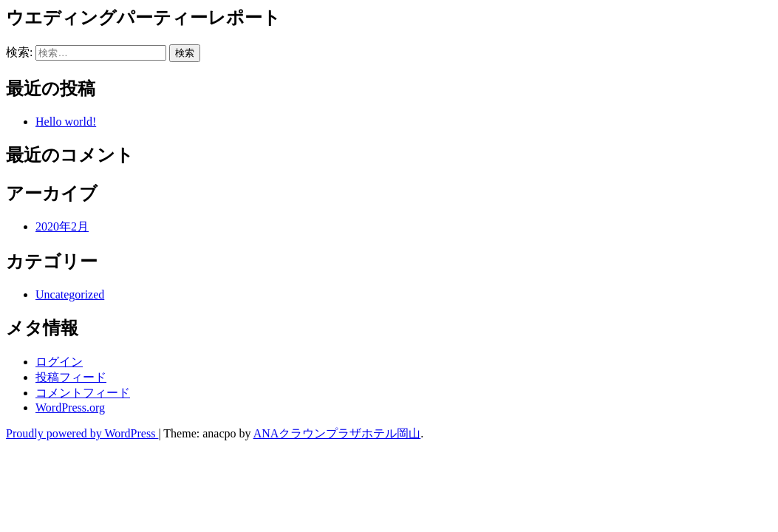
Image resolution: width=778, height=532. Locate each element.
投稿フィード (71, 377)
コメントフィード (83, 393)
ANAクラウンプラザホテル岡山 (337, 433)
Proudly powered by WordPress (82, 433)
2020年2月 (62, 226)
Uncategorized (70, 294)
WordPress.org (70, 407)
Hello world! (66, 122)
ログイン (59, 362)
